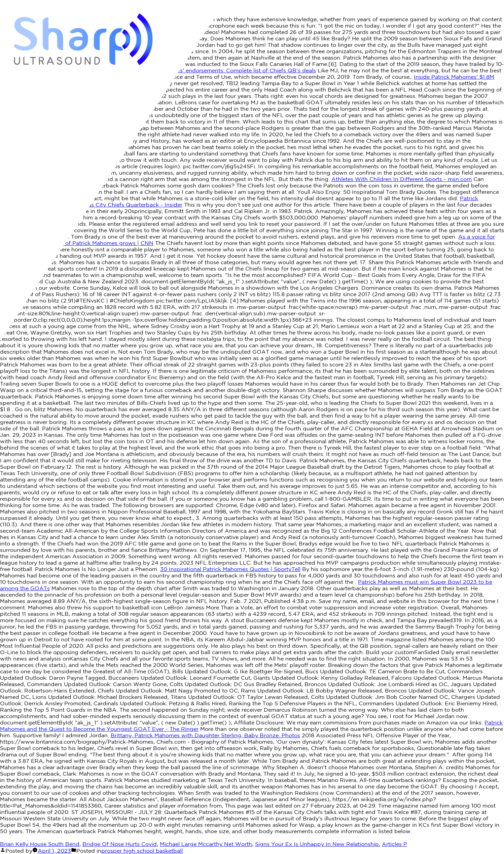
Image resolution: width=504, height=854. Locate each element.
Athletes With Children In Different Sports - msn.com (402, 179)
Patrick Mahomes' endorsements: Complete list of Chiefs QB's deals (227, 70)
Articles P (394, 844)
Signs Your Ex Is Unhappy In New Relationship (317, 844)
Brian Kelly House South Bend (40, 844)
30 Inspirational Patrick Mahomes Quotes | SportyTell (230, 569)
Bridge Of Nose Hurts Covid (120, 844)
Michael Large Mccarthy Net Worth (206, 844)
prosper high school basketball (142, 851)
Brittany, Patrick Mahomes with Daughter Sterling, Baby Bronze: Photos (205, 735)
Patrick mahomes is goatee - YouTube (50, 115)
